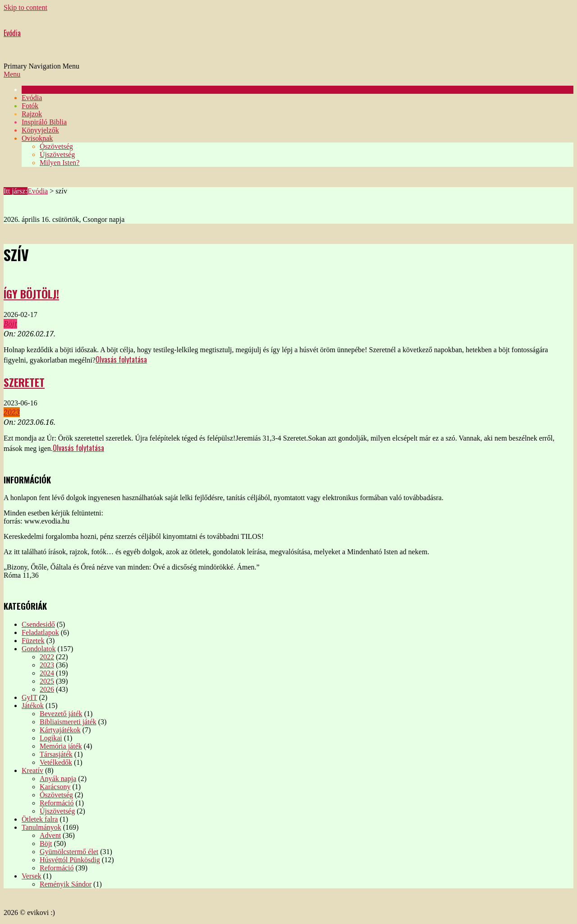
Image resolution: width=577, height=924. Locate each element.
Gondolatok (39, 649)
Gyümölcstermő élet (69, 852)
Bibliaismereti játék (68, 722)
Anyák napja (58, 779)
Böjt (10, 324)
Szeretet (24, 382)
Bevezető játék (61, 714)
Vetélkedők (56, 762)
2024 (47, 673)
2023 (12, 412)
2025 (47, 681)
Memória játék (61, 746)
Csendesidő (38, 624)
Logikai (51, 738)
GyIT (29, 697)
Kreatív (32, 770)
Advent (50, 835)
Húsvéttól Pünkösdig (70, 860)
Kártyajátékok (60, 730)
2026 (47, 689)
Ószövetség (56, 795)
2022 (47, 657)
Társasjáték (56, 754)
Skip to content (25, 7)
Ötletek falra (40, 819)
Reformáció (57, 803)
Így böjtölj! (31, 294)
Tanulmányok (41, 827)
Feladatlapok (40, 632)
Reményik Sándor (66, 884)
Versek (32, 876)
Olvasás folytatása (121, 359)
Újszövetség (57, 811)
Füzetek (33, 641)
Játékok (33, 706)
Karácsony (55, 787)
